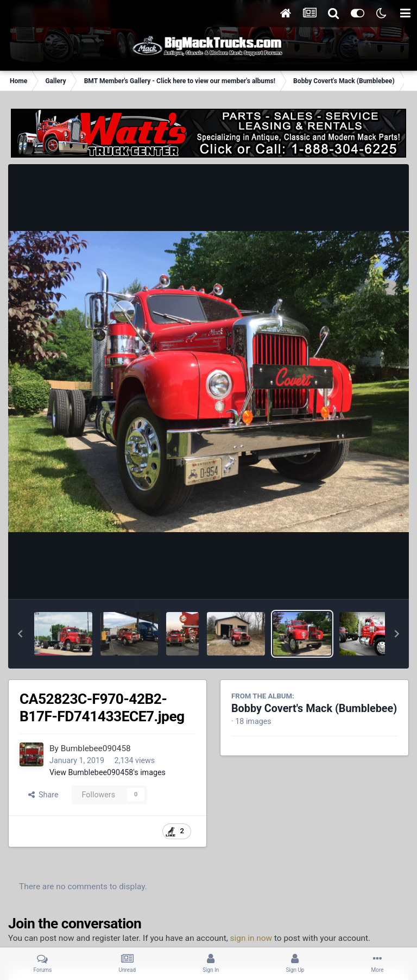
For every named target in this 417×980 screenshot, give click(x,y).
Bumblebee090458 (96, 748)
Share (43, 795)
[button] (20, 634)
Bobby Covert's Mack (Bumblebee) (314, 709)
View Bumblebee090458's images (108, 772)
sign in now (251, 938)
